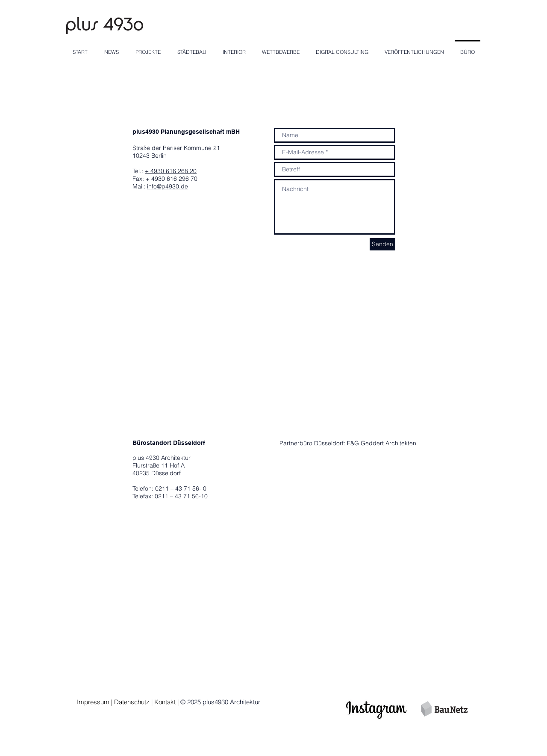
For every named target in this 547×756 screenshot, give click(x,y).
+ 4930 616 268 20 (171, 171)
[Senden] (382, 244)
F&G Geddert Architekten (382, 443)
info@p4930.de (168, 186)
